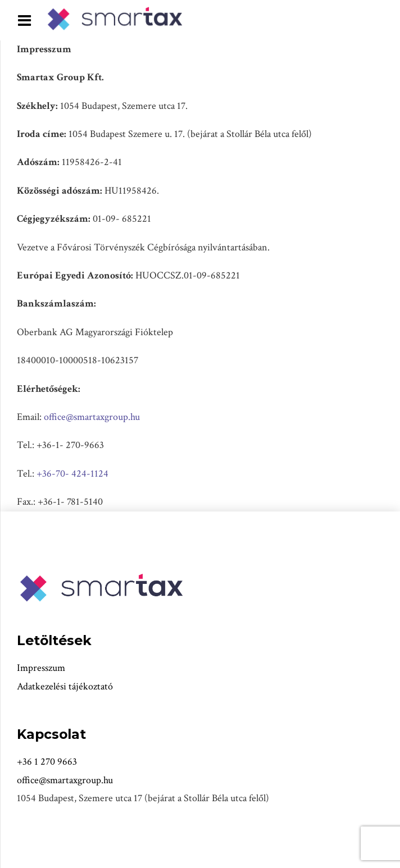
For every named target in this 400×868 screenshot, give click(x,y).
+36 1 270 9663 (47, 762)
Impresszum (41, 668)
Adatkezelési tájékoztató (65, 686)
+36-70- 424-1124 (72, 474)
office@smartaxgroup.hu (92, 417)
